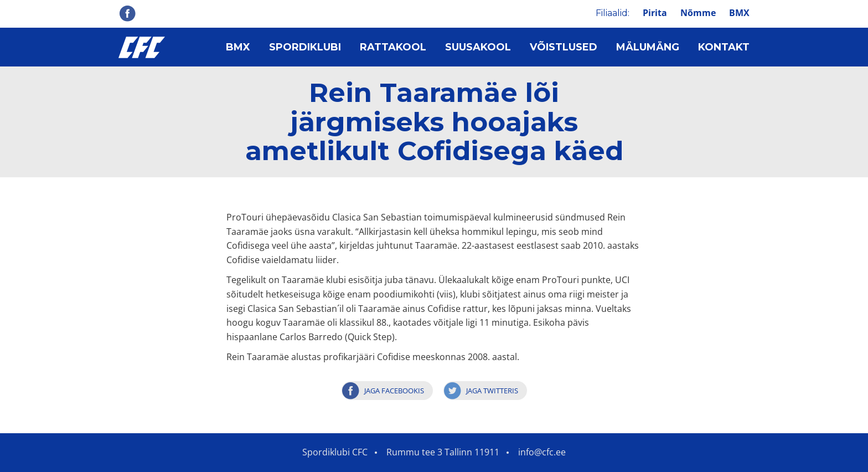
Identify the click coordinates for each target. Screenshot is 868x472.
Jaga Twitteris (492, 391)
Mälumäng (648, 47)
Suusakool (478, 47)
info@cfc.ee (542, 452)
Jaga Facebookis (394, 391)
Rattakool (393, 47)
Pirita (655, 13)
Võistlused (564, 47)
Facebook (127, 13)
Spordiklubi (305, 47)
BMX (739, 13)
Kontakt (724, 47)
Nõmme (698, 13)
